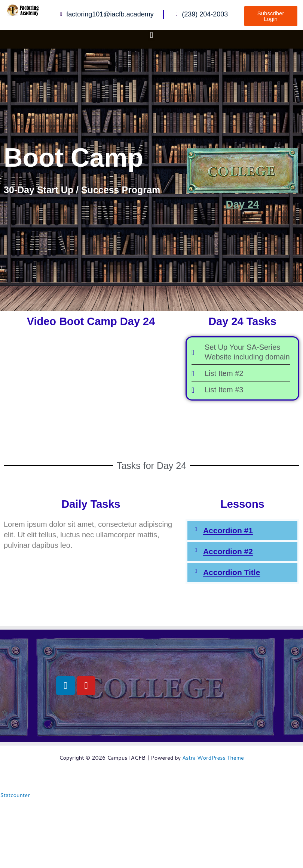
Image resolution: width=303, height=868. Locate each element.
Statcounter (15, 795)
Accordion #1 (228, 530)
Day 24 (242, 204)
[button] (151, 35)
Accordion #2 (228, 551)
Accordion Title (232, 572)
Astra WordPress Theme (213, 758)
